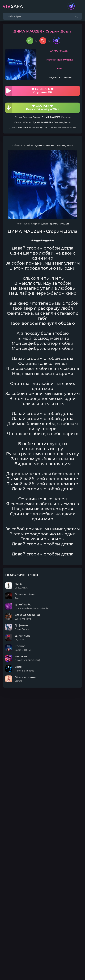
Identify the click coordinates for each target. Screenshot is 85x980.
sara (13, 6)
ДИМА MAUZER (59, 51)
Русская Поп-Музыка (59, 60)
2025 (59, 68)
